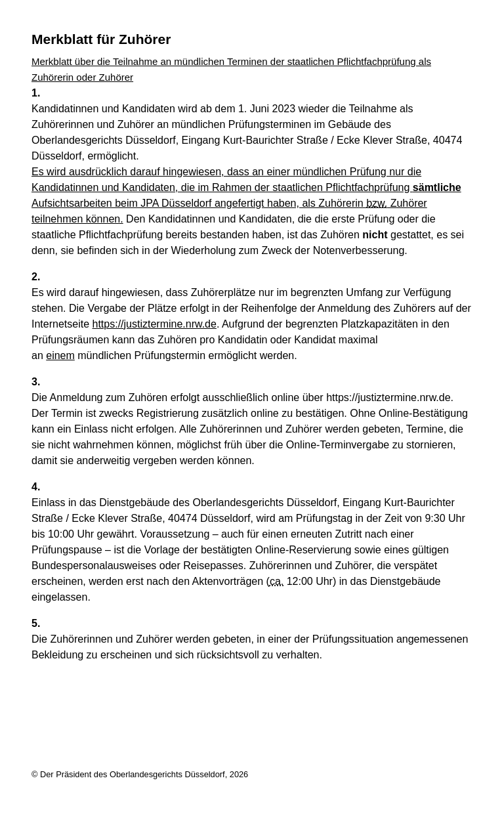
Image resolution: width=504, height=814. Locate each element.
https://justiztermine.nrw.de (155, 324)
